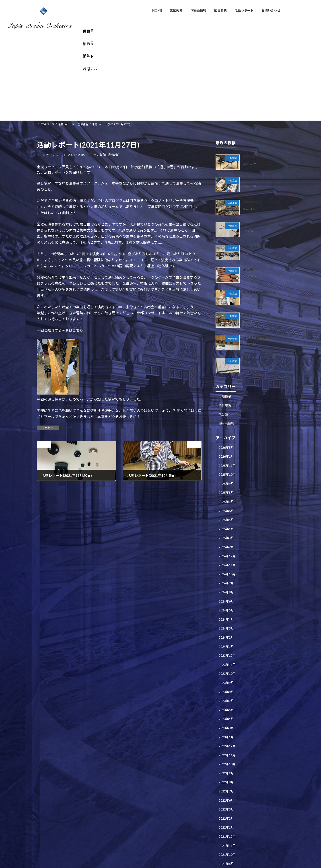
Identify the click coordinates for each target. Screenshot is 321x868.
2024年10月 (227, 515)
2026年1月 (226, 398)
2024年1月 (226, 588)
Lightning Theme (159, 860)
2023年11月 (227, 606)
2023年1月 (226, 678)
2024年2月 (226, 579)
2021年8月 (226, 805)
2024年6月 (226, 542)
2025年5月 (226, 461)
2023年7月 (226, 642)
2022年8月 (226, 723)
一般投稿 (225, 338)
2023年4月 (226, 660)
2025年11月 (227, 407)
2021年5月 (226, 814)
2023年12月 (227, 597)
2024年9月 (226, 524)
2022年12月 (227, 687)
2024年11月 (227, 506)
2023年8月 (226, 633)
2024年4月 (226, 560)
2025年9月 (226, 425)
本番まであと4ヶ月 (257, 256)
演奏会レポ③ (253, 98)
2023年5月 (226, 651)
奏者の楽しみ (253, 188)
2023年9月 (226, 624)
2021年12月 (227, 778)
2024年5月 (226, 552)
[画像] (58, 334)
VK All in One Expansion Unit (189, 860)
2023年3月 (226, 669)
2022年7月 (226, 733)
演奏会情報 (226, 365)
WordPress (136, 860)
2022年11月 (227, 696)
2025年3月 (226, 479)
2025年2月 (226, 488)
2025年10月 (227, 416)
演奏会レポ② (253, 120)
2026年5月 (226, 389)
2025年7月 (226, 443)
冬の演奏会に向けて (257, 279)
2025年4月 (226, 470)
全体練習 (67, 369)
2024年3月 (226, 570)
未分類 (223, 356)
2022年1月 (226, 769)
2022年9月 (226, 715)
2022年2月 (226, 760)
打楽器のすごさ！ (256, 166)
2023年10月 (227, 615)
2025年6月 (226, 452)
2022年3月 (226, 751)
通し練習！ (251, 211)
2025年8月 (226, 434)
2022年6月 (226, 742)
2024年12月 (227, 497)
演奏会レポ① (253, 143)
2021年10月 (227, 796)
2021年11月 (227, 787)
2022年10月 (227, 705)
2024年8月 (226, 534)
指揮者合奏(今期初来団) (260, 233)
